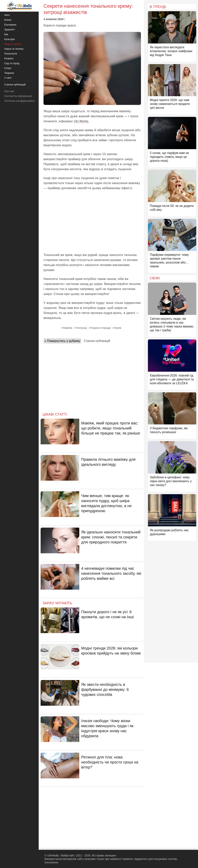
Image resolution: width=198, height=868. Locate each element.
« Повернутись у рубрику (62, 341)
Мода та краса (13, 44)
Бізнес (8, 20)
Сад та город (12, 63)
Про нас (9, 91)
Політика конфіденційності (21, 101)
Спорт (8, 68)
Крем (118, 328)
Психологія (11, 54)
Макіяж (68, 328)
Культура (9, 39)
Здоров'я (9, 29)
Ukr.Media (81, 121)
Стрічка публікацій (97, 341)
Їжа (6, 34)
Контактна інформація (18, 96)
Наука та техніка (14, 49)
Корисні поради (101, 328)
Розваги (9, 58)
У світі (8, 78)
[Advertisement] (92, 222)
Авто (7, 15)
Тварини (9, 73)
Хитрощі (82, 328)
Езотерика (10, 25)
